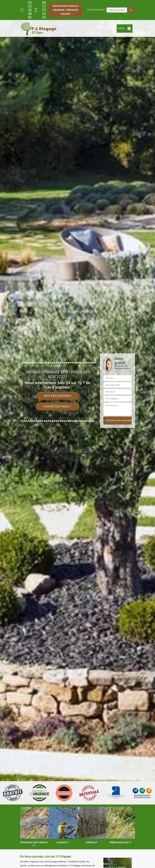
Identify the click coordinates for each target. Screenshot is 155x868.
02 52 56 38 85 (26, 10)
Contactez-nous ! (58, 406)
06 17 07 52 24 (40, 10)
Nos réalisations (58, 396)
